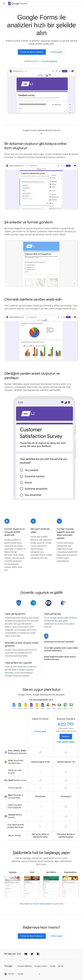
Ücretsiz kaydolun (49, 61)
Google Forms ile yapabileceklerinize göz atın (42, 132)
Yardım (9, 974)
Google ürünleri (41, 966)
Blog (19, 954)
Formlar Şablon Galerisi (42, 904)
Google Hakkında (25, 966)
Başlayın (66, 737)
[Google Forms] (17, 3)
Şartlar (61, 966)
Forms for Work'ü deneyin (32, 52)
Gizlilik (53, 966)
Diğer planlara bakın (66, 742)
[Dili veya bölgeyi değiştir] (29, 974)
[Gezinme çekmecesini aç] (4, 3)
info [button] (75, 731)
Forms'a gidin (57, 52)
